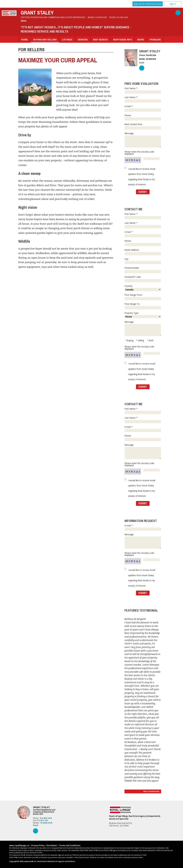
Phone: (143, 117)
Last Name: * (143, 99)
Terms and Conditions (70, 845)
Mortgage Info (123, 39)
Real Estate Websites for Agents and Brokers (56, 861)
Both (150, 340)
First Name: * (143, 90)
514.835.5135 (101, 17)
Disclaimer (52, 845)
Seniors (83, 39)
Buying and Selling (45, 39)
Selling (140, 340)
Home (24, 39)
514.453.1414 (122, 17)
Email (24, 21)
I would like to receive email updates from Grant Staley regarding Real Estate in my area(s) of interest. (142, 177)
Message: (143, 140)
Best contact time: (143, 126)
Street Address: (143, 252)
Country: (143, 288)
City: (143, 261)
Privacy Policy (38, 845)
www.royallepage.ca (19, 845)
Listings (67, 39)
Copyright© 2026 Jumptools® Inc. (23, 861)
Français (155, 39)
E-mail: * (143, 108)
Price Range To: (143, 306)
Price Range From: (143, 297)
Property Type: (143, 315)
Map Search (100, 39)
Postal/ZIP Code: (143, 279)
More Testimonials (151, 791)
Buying (129, 340)
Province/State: (143, 270)
